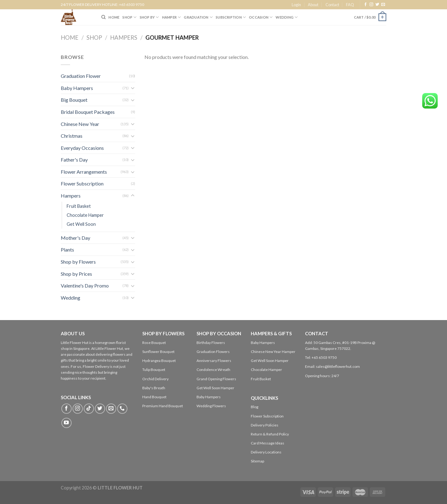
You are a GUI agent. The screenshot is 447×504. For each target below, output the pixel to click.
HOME (114, 17)
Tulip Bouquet (154, 370)
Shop (94, 38)
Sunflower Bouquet (158, 352)
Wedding (287, 17)
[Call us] (122, 409)
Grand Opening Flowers (216, 379)
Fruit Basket (79, 206)
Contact (332, 5)
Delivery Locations (266, 452)
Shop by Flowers (78, 262)
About (313, 5)
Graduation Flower (81, 76)
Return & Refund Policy (270, 434)
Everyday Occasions (82, 148)
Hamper (172, 17)
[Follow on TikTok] (89, 409)
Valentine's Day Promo (85, 285)
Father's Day (74, 160)
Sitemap (257, 461)
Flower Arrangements (84, 172)
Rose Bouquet (154, 343)
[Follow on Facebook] (365, 5)
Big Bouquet (74, 100)
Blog (254, 407)
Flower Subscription (82, 183)
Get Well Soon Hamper (215, 388)
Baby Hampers (77, 88)
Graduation (198, 17)
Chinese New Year (80, 124)
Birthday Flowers (211, 343)
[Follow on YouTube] (66, 423)
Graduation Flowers (213, 352)
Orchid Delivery (155, 379)
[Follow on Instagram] (371, 5)
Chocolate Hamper (85, 215)
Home (70, 38)
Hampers (124, 38)
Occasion (261, 17)
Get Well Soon (81, 224)
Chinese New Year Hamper (273, 352)
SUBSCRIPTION (231, 17)
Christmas (72, 136)
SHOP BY (149, 17)
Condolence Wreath (213, 370)
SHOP (129, 17)
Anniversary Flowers (214, 361)
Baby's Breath (154, 388)
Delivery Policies (265, 425)
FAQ (350, 5)
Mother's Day (75, 238)
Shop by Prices (76, 274)
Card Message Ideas (268, 443)
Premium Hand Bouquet (163, 406)
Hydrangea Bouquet (159, 361)
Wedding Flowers (211, 406)
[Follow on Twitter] (377, 5)
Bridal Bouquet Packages (88, 112)
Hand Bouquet (154, 397)
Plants (67, 250)
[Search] (103, 17)
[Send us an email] (383, 5)
